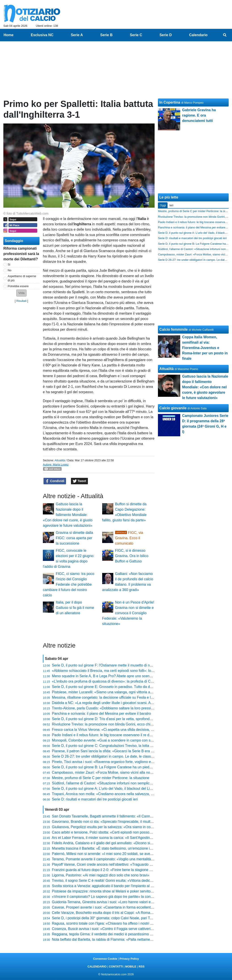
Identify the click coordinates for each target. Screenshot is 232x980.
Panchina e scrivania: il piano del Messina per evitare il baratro (101, 714)
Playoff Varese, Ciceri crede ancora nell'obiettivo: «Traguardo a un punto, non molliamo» (122, 864)
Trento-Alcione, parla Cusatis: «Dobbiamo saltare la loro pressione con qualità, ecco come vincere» (130, 708)
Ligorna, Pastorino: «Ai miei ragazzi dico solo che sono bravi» (101, 875)
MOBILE (131, 966)
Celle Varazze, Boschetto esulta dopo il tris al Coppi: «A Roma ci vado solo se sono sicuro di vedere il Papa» (138, 913)
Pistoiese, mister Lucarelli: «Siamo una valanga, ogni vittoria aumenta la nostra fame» (120, 692)
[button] (21, 293)
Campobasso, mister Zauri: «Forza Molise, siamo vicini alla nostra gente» (110, 772)
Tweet (80, 481)
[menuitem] (225, 35)
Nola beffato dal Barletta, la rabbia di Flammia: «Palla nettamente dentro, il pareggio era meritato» (129, 939)
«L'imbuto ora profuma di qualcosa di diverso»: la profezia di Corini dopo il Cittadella (118, 681)
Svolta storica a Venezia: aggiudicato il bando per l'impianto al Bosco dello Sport (115, 886)
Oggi (163, 205)
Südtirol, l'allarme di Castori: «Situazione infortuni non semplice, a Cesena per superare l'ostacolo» (130, 783)
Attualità (60, 460)
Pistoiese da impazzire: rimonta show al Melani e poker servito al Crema (109, 891)
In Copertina (170, 102)
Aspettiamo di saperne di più (22, 278)
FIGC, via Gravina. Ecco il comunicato (129, 538)
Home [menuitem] (8, 35)
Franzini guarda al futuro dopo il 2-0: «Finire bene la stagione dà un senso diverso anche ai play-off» (131, 870)
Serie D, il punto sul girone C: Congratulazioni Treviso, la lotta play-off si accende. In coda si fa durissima (135, 746)
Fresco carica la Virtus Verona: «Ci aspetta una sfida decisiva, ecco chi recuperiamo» (119, 730)
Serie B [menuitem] (106, 35)
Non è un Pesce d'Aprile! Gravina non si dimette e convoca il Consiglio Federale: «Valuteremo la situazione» (128, 613)
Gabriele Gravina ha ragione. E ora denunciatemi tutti (199, 115)
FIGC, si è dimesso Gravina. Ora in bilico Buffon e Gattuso (132, 556)
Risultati (21, 301)
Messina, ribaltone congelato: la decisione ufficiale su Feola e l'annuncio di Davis (116, 697)
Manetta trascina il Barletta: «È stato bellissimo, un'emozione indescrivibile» (112, 848)
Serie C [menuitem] (136, 35)
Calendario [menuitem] (198, 35)
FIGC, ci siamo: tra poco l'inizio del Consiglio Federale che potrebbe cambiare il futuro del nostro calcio (69, 584)
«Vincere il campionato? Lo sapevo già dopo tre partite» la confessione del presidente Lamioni (126, 897)
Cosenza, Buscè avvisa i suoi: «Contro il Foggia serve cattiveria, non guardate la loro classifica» (128, 929)
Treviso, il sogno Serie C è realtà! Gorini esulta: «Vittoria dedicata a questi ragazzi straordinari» (127, 881)
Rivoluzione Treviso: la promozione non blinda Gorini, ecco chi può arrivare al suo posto (121, 724)
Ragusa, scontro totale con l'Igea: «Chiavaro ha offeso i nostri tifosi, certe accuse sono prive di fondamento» (137, 923)
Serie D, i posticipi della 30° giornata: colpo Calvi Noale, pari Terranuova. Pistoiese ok (120, 918)
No (10, 270)
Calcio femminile (173, 329)
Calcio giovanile (173, 408)
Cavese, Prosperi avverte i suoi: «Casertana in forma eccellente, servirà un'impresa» (119, 907)
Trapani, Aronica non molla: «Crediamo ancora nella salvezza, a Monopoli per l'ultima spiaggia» (127, 794)
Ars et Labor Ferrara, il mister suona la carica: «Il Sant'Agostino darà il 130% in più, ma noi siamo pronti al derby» (141, 838)
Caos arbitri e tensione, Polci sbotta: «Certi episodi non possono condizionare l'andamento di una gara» (134, 832)
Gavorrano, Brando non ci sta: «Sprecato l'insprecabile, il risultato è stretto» (112, 822)
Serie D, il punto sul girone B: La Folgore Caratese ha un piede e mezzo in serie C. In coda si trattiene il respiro (140, 767)
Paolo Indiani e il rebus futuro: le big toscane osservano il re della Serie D (110, 735)
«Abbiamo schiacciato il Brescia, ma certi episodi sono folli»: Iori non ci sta (111, 671)
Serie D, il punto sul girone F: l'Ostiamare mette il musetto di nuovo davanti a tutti (116, 665)
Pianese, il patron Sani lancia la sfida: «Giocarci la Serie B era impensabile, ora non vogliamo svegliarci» (135, 751)
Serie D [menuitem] (166, 35)
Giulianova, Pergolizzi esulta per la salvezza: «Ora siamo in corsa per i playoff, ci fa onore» (124, 827)
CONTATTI (116, 966)
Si (9, 264)
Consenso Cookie (105, 959)
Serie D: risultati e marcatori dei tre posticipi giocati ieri (95, 799)
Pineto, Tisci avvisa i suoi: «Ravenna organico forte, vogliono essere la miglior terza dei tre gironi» (129, 762)
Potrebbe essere (18, 286)
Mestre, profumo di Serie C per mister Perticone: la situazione (101, 778)
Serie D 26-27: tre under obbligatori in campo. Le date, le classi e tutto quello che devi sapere (126, 756)
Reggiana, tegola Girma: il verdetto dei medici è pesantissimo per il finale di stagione (119, 934)
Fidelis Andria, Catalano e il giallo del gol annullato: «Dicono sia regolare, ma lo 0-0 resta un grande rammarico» (140, 843)
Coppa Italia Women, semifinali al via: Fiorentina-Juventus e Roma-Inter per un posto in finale (205, 348)
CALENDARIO (97, 966)
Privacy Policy (129, 959)
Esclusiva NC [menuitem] (42, 35)
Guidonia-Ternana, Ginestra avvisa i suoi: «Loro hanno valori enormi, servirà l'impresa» (121, 902)
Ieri (171, 205)
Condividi (55, 481)
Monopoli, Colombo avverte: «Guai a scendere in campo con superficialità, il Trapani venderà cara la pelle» (137, 740)
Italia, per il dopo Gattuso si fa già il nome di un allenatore (75, 608)
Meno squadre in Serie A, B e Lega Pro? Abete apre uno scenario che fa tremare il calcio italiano (128, 676)
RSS (141, 966)
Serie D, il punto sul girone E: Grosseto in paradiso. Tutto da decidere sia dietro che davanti (124, 687)
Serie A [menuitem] (77, 35)
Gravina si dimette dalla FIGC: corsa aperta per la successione (74, 538)
